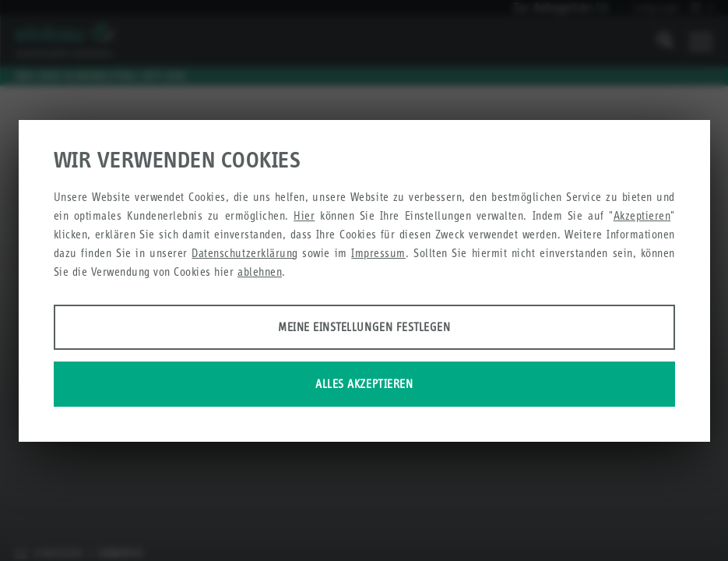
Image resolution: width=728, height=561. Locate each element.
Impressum (378, 253)
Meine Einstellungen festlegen (364, 327)
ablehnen (260, 272)
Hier (304, 215)
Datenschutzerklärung (244, 253)
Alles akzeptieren (364, 384)
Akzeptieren (642, 215)
